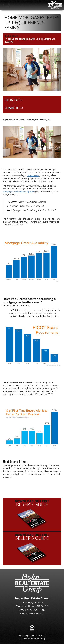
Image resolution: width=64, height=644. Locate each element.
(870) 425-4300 (36, 610)
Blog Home (11, 36)
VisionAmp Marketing (36, 638)
